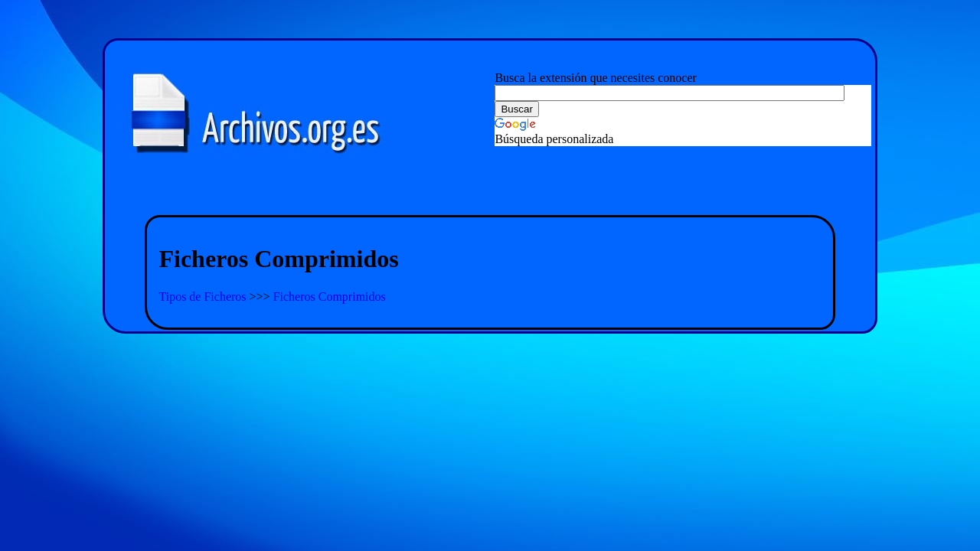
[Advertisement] (490, 195)
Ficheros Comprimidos (330, 297)
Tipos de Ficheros (204, 297)
